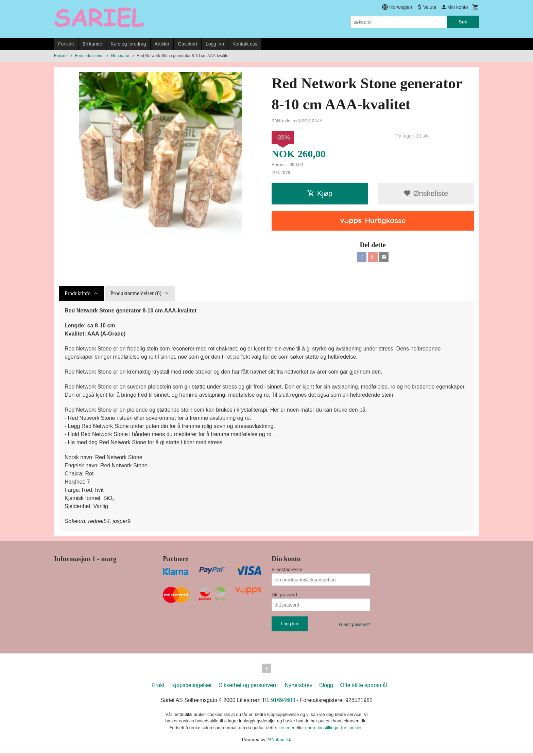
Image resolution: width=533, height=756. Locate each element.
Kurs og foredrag (128, 44)
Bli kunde (92, 44)
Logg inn (215, 44)
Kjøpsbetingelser (192, 688)
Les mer (287, 730)
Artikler (162, 44)
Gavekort (187, 44)
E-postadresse (287, 571)
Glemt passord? (355, 626)
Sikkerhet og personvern (248, 688)
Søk (463, 22)
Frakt (158, 688)
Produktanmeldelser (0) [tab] (136, 295)
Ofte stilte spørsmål (363, 688)
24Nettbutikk (279, 742)
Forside (66, 44)
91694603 (283, 703)
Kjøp (320, 193)
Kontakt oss (245, 44)
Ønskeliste (426, 193)
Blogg (326, 688)
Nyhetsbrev (299, 688)
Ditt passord (284, 596)
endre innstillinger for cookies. (334, 730)
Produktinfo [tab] (78, 295)
